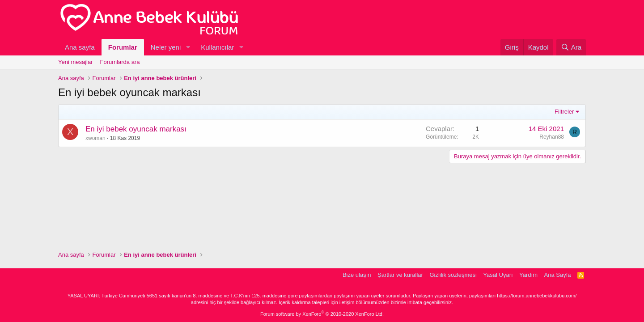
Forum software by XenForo (322, 314)
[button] (188, 47)
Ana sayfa (80, 47)
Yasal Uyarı (498, 275)
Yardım (528, 275)
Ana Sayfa (558, 275)
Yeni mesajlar (76, 62)
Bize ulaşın (357, 275)
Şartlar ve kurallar (400, 275)
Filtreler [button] (564, 112)
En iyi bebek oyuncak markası (136, 129)
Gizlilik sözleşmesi (453, 275)
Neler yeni (166, 47)
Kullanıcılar (217, 47)
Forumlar (123, 47)
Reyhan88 (552, 137)
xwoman (95, 138)
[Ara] (571, 47)
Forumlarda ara (120, 62)
